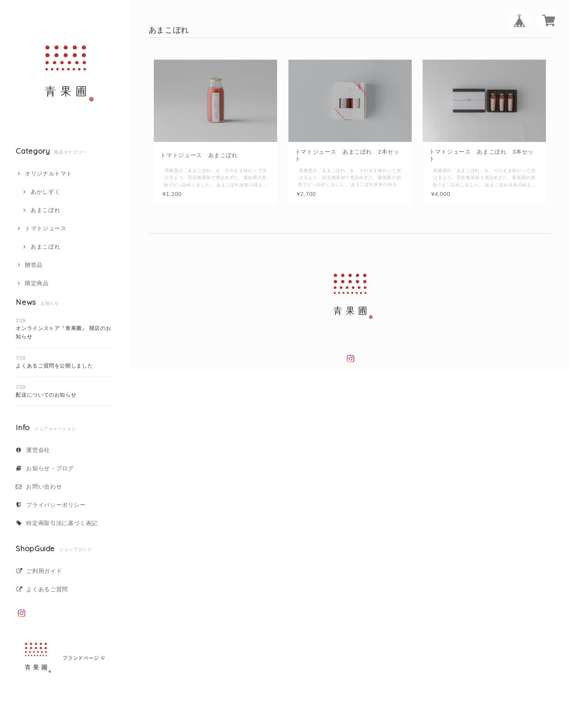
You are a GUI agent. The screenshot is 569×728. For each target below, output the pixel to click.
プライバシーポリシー (56, 505)
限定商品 (37, 283)
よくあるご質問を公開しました (54, 366)
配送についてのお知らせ (46, 395)
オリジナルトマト (49, 174)
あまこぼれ (45, 210)
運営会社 (38, 450)
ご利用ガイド (44, 571)
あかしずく (45, 192)
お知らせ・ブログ (50, 468)
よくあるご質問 (47, 589)
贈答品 (34, 265)
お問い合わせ (44, 487)
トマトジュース (46, 228)
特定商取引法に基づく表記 (62, 523)
